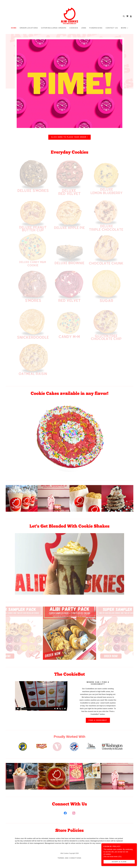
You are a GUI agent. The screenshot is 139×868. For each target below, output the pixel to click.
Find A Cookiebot (98, 720)
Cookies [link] (74, 28)
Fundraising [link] (96, 28)
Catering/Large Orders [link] (54, 28)
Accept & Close (119, 862)
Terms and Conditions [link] (70, 858)
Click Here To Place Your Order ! (70, 137)
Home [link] (14, 28)
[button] (131, 16)
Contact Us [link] (112, 28)
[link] (69, 16)
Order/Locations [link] (29, 28)
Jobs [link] (84, 28)
